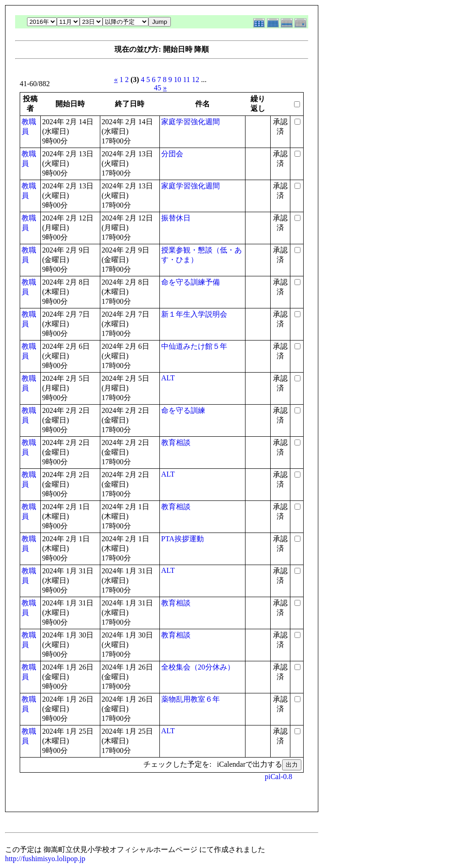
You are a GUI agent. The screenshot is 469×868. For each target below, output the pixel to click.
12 (196, 80)
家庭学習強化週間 (191, 122)
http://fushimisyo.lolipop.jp (45, 859)
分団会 (172, 154)
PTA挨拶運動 (183, 539)
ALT (168, 378)
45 (158, 88)
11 (187, 80)
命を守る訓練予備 (191, 282)
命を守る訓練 (183, 410)
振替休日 (176, 218)
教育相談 (176, 442)
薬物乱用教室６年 (191, 699)
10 (178, 80)
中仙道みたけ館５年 (194, 346)
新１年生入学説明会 (194, 314)
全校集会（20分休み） (198, 667)
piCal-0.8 (278, 777)
